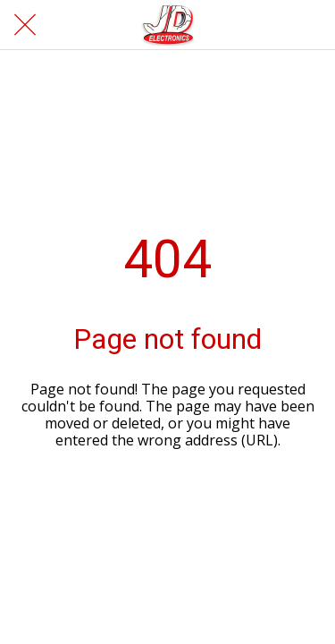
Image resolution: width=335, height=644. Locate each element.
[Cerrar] (25, 25)
